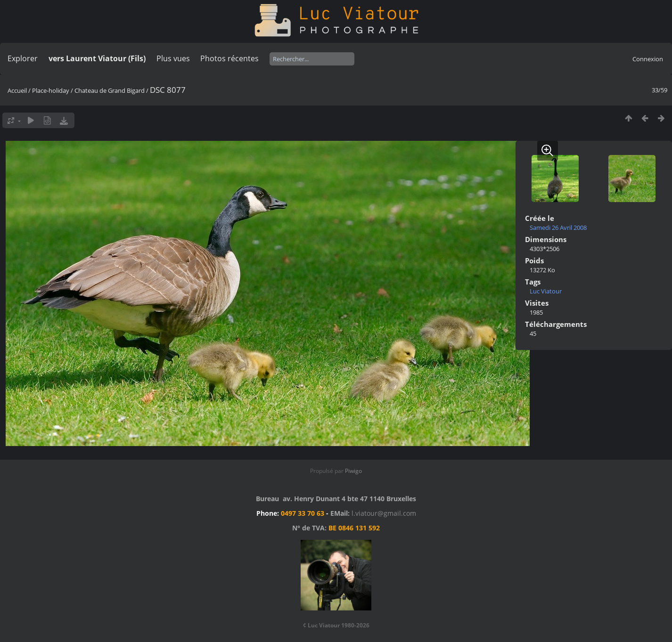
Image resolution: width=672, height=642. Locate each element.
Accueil (17, 90)
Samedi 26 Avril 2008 (558, 228)
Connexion (648, 59)
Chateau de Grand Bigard (110, 90)
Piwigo (353, 471)
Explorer (23, 58)
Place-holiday (51, 90)
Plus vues (173, 58)
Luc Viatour (546, 291)
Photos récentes (229, 58)
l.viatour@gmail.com (384, 513)
